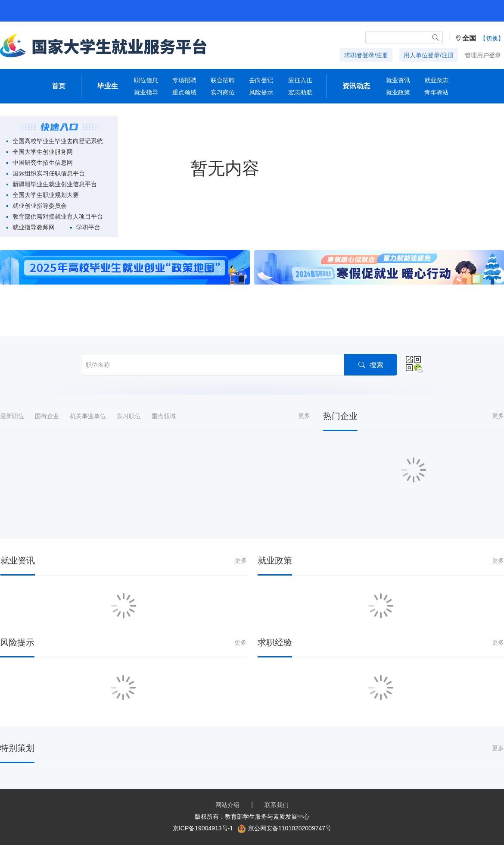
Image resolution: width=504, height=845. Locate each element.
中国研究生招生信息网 (43, 163)
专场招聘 (184, 80)
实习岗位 (223, 92)
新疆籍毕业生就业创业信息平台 (55, 184)
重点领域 (184, 92)
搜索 (371, 365)
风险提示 (261, 92)
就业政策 (398, 92)
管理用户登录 (483, 55)
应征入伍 (300, 80)
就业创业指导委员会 (40, 206)
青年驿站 (436, 92)
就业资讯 (398, 80)
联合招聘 (223, 80)
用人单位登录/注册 (429, 55)
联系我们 (277, 805)
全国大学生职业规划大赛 (46, 195)
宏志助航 (300, 92)
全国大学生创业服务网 (43, 152)
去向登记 (261, 80)
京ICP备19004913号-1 (203, 828)
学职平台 (88, 227)
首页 (59, 86)
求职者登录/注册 (366, 55)
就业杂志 (436, 80)
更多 (304, 416)
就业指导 (146, 92)
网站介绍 (227, 805)
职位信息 (146, 80)
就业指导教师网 (34, 227)
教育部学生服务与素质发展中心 (267, 817)
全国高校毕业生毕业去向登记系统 (58, 141)
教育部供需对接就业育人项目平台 (58, 216)
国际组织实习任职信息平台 (49, 173)
